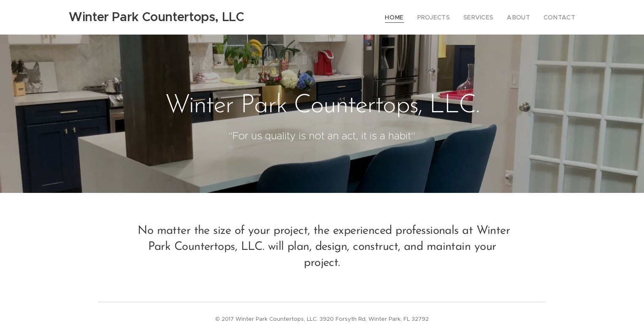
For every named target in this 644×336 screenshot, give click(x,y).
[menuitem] (407, 17)
